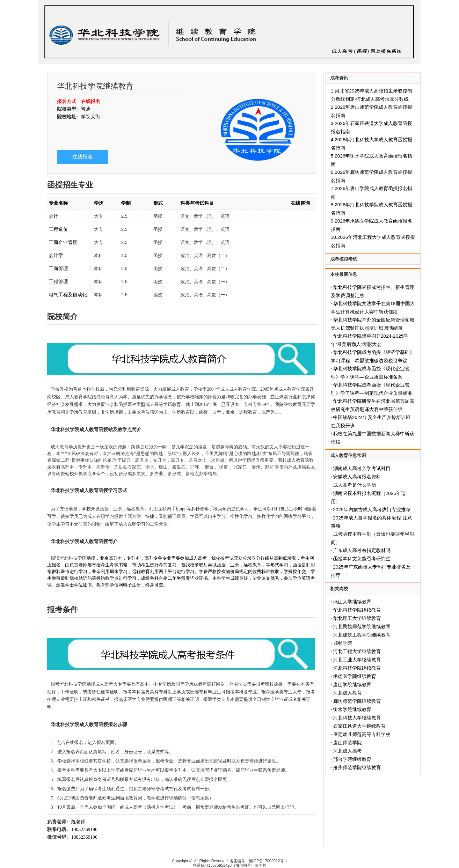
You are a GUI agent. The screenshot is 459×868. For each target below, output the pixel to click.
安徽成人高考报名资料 (357, 477)
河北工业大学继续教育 (357, 660)
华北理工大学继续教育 (357, 618)
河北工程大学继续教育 (357, 651)
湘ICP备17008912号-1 (268, 861)
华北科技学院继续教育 (357, 610)
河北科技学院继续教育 (357, 668)
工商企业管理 (63, 242)
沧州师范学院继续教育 (357, 767)
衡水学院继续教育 (352, 709)
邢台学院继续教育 (352, 759)
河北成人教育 (347, 693)
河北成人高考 (347, 751)
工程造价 (58, 229)
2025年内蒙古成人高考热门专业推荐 (372, 509)
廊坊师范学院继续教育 (357, 701)
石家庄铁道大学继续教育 (359, 726)
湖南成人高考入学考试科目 (362, 468)
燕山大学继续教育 (352, 602)
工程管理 (58, 281)
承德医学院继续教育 (355, 676)
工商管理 (58, 268)
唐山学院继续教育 (352, 684)
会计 (54, 216)
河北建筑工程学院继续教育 (362, 635)
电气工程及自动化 (68, 294)
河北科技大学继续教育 (357, 718)
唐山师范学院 (347, 743)
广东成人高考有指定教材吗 (362, 550)
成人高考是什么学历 (355, 485)
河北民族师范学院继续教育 (362, 626)
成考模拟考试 (344, 259)
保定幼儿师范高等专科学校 (362, 734)
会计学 (56, 255)
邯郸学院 (343, 643)
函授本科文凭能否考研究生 (362, 559)
